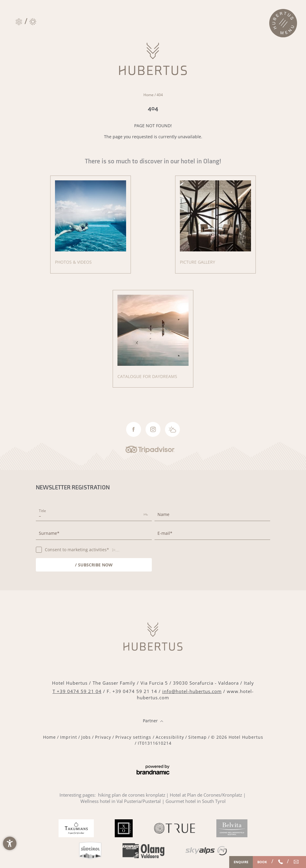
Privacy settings (134, 737)
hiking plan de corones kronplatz (132, 795)
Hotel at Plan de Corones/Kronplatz (206, 795)
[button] (10, 843)
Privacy (103, 737)
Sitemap (198, 737)
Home (149, 95)
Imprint (69, 737)
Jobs (86, 737)
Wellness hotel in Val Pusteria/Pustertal (121, 801)
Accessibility (170, 737)
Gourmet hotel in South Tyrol (196, 801)
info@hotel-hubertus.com (192, 691)
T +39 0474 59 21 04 (77, 691)
